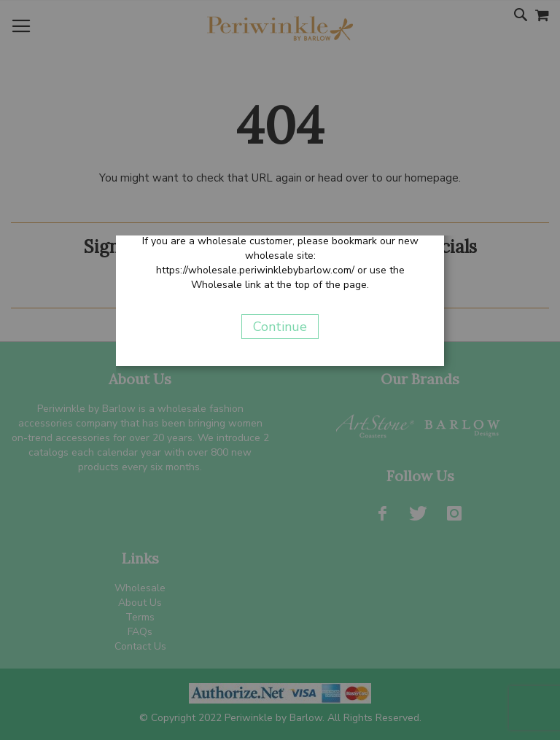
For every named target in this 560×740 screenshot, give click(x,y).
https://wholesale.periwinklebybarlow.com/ (255, 270)
